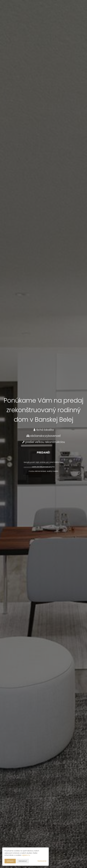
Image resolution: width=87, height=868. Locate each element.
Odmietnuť (23, 861)
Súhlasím (10, 861)
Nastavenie (42, 861)
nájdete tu (26, 855)
